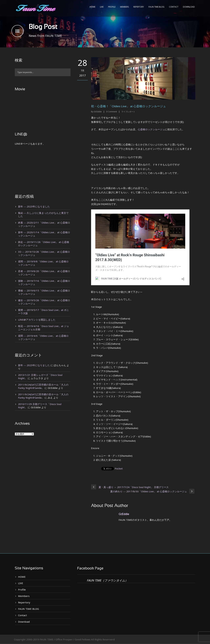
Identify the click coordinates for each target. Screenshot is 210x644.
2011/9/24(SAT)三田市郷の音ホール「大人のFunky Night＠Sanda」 (43, 386)
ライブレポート (128, 112)
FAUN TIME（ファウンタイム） (107, 580)
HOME (92, 7)
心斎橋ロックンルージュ (151, 129)
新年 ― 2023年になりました (34, 206)
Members (124, 7)
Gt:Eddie (98, 112)
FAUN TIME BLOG (156, 7)
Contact (174, 7)
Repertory (139, 7)
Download (189, 7)
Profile (112, 7)
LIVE (102, 7)
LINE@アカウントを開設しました (37, 320)
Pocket (119, 468)
